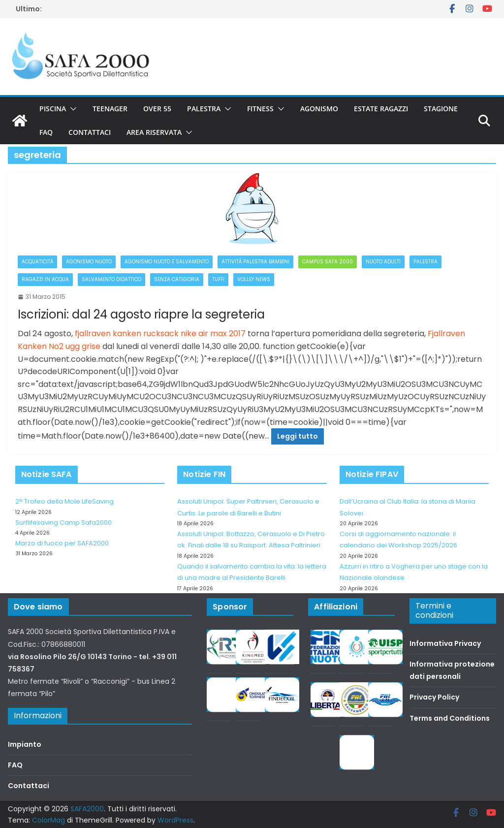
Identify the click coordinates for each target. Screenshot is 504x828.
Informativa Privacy (445, 643)
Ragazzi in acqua (45, 279)
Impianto (25, 744)
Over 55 (157, 109)
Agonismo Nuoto (89, 262)
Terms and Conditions (450, 718)
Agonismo (319, 109)
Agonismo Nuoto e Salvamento (167, 262)
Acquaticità (37, 262)
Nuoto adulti (383, 262)
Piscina (53, 109)
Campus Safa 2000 (328, 262)
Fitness (260, 109)
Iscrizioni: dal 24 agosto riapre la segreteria (141, 314)
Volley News (254, 279)
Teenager (110, 109)
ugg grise (83, 346)
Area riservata (154, 132)
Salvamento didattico (111, 279)
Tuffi (218, 279)
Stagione (441, 109)
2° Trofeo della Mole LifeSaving (64, 501)
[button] (71, 109)
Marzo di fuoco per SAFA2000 (62, 543)
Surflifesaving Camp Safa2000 (63, 523)
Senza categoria (177, 279)
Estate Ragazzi (381, 109)
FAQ (46, 132)
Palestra (204, 109)
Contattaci (90, 132)
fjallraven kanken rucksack (127, 334)
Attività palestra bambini (255, 262)
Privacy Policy (434, 697)
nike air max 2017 (213, 334)
